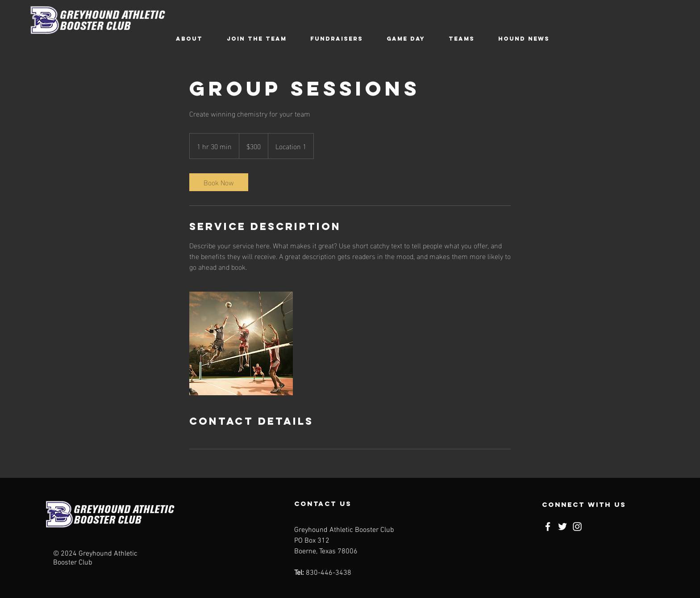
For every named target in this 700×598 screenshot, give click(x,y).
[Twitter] (562, 527)
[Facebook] (548, 527)
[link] (219, 182)
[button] (189, 39)
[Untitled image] (241, 343)
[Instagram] (577, 527)
